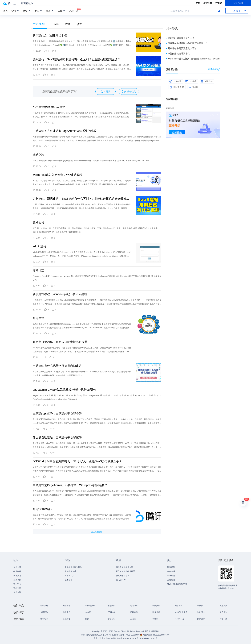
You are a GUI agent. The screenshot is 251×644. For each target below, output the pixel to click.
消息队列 (111, 606)
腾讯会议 (67, 612)
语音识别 (223, 612)
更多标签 (214, 69)
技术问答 (17, 571)
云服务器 (175, 81)
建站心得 (38, 223)
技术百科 (17, 588)
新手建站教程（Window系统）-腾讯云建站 (60, 294)
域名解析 (179, 606)
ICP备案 (191, 81)
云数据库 (156, 606)
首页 (5, 11)
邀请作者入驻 (70, 571)
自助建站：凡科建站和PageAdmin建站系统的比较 (65, 131)
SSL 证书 (201, 612)
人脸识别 (44, 612)
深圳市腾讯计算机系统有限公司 (95, 635)
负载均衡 (67, 619)
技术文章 (17, 567)
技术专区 (17, 592)
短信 (87, 619)
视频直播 (223, 606)
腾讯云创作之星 (123, 576)
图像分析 (156, 612)
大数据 (155, 619)
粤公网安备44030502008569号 (156, 635)
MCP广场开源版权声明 (177, 584)
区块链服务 (90, 606)
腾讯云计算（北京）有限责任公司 (108, 638)
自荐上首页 (69, 576)
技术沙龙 (17, 576)
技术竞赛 (69, 580)
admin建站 (39, 246)
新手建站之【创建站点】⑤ (50, 36)
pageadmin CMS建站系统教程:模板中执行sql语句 (64, 390)
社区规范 (171, 567)
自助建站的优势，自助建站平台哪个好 (57, 414)
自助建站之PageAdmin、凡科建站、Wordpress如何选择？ (70, 485)
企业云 (88, 612)
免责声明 (171, 571)
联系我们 (171, 576)
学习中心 (17, 584)
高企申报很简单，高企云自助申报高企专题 (60, 342)
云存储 (200, 606)
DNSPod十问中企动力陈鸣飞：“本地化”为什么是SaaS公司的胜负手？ (77, 461)
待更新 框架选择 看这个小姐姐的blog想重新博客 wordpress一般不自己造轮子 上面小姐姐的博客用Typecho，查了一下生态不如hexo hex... (91, 161)
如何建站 (38, 318)
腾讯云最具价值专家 (125, 567)
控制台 (219, 3)
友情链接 (171, 580)
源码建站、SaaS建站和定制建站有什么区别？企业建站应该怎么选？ (77, 59)
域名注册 (44, 606)
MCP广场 (73, 10)
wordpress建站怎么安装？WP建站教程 (57, 175)
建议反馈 (208, 3)
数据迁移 (223, 619)
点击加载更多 (97, 532)
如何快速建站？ (43, 509)
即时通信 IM (177, 87)
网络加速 (134, 606)
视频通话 (134, 612)
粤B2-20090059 (133, 635)
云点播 (193, 87)
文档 (198, 3)
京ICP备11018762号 (149, 638)
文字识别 (111, 619)
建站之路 (38, 155)
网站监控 (201, 619)
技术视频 (17, 580)
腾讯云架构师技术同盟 (125, 571)
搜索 (219, 11)
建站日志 (38, 270)
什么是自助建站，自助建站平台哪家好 (57, 437)
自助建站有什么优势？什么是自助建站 (57, 366)
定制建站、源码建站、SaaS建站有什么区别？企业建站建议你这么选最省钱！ (82, 199)
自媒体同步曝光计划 (73, 567)
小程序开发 (180, 619)
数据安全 (44, 619)
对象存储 (207, 81)
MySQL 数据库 (181, 612)
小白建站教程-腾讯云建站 (49, 107)
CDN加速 (112, 612)
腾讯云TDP (121, 580)
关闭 (218, 115)
